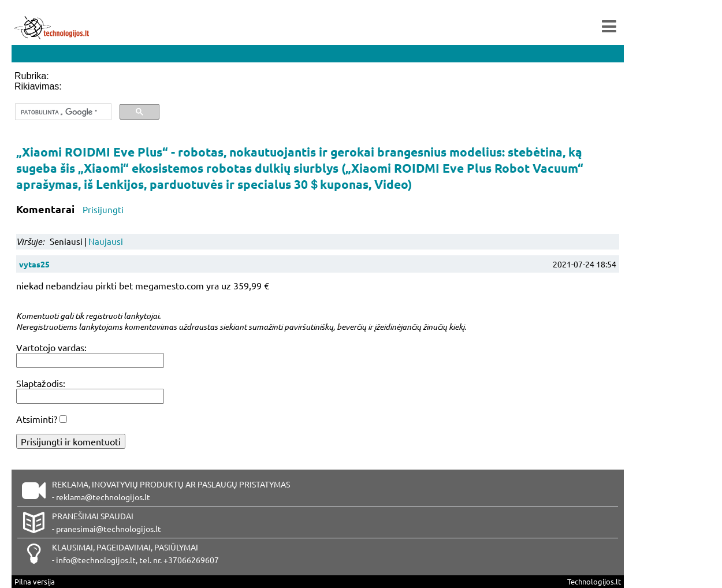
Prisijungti (103, 209)
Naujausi (106, 241)
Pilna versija (35, 581)
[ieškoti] (62, 112)
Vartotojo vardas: (51, 347)
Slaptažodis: (41, 383)
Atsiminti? (37, 419)
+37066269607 (191, 560)
